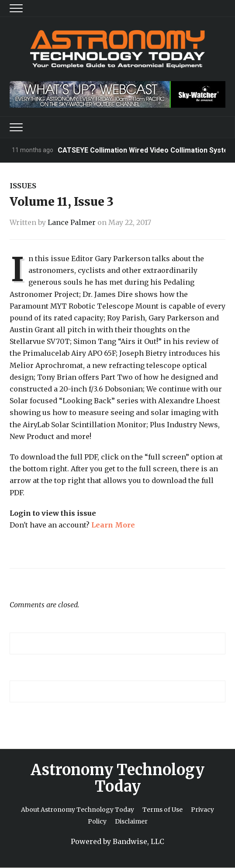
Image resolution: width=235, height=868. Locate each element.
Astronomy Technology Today (117, 778)
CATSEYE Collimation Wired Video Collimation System (146, 150)
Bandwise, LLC (138, 841)
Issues (23, 186)
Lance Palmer (72, 222)
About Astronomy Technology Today (78, 810)
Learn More (113, 525)
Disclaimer (131, 821)
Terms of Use (162, 810)
